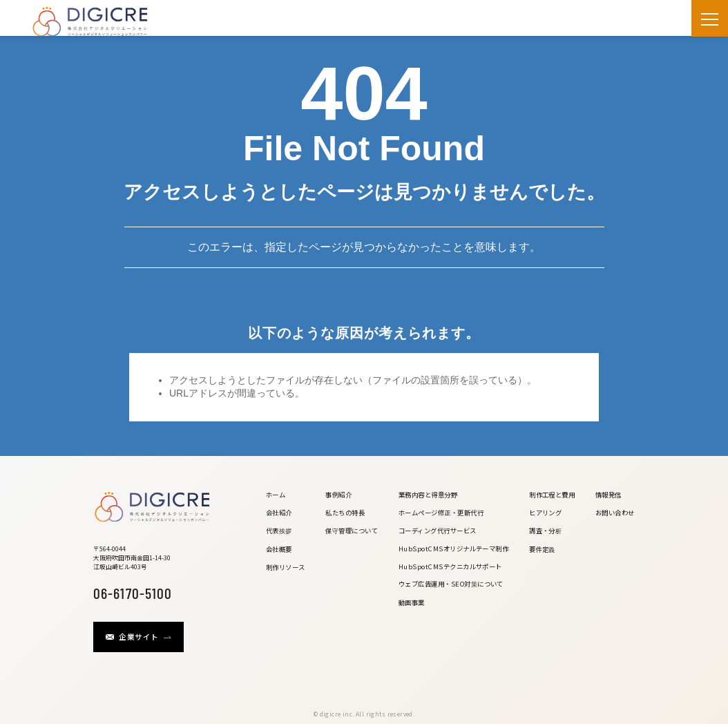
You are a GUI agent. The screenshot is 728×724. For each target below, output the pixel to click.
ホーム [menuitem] (276, 495)
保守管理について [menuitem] (352, 531)
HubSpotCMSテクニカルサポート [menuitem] (450, 566)
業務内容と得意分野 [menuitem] (428, 495)
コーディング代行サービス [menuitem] (438, 531)
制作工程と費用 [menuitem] (552, 495)
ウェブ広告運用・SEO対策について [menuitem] (451, 584)
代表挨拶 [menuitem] (279, 531)
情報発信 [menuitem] (609, 495)
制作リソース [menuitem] (286, 567)
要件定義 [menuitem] (542, 549)
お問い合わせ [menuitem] (615, 513)
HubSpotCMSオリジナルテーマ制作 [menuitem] (454, 549)
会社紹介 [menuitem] (279, 513)
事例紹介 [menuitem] (338, 495)
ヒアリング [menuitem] (545, 513)
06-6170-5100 (133, 592)
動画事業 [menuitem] (412, 602)
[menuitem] (286, 592)
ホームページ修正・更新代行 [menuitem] (441, 513)
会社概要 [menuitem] (279, 549)
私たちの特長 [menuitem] (345, 513)
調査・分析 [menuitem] (545, 531)
